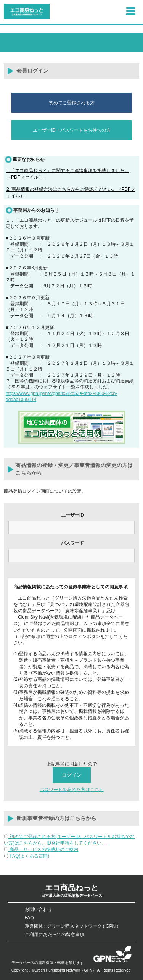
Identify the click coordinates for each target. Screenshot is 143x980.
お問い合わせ (39, 909)
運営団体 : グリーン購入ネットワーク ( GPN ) (72, 926)
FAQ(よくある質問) (29, 856)
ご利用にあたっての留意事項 (55, 935)
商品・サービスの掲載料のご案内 (43, 849)
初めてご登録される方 (72, 103)
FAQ (29, 918)
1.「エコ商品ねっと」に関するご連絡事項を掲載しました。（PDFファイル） (68, 174)
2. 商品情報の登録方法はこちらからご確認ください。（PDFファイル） (71, 193)
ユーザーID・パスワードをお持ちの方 (72, 130)
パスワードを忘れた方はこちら (72, 790)
